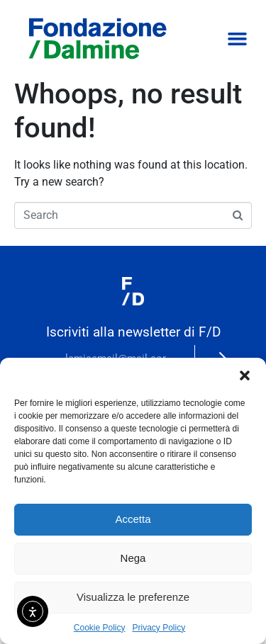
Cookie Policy (100, 628)
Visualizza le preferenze (133, 597)
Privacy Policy (159, 628)
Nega (133, 558)
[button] (245, 375)
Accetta (133, 519)
